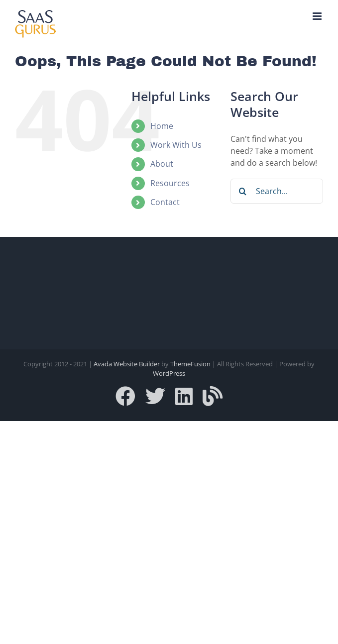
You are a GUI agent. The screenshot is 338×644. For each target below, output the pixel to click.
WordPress (169, 373)
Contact (165, 202)
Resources (170, 183)
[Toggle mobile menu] (318, 16)
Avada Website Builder (127, 364)
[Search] (243, 191)
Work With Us (176, 145)
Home (162, 126)
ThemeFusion (190, 364)
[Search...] (277, 191)
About (162, 164)
